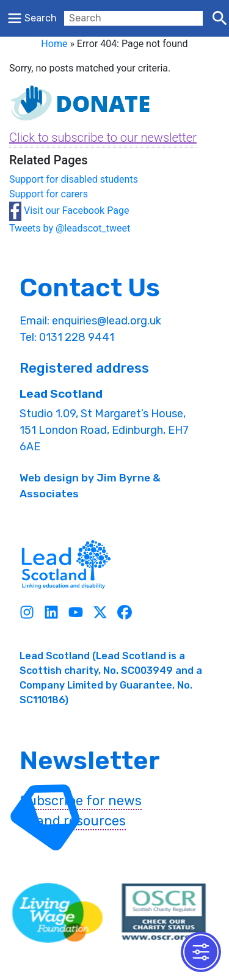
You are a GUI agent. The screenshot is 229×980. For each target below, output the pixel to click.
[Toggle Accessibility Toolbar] (201, 952)
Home (54, 44)
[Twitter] (100, 612)
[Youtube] (76, 612)
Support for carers (49, 194)
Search (41, 18)
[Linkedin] (51, 612)
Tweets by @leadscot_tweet (70, 228)
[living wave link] (57, 913)
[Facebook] (125, 612)
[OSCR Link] (164, 913)
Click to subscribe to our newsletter (103, 137)
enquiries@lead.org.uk (107, 321)
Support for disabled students (74, 179)
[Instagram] (27, 612)
